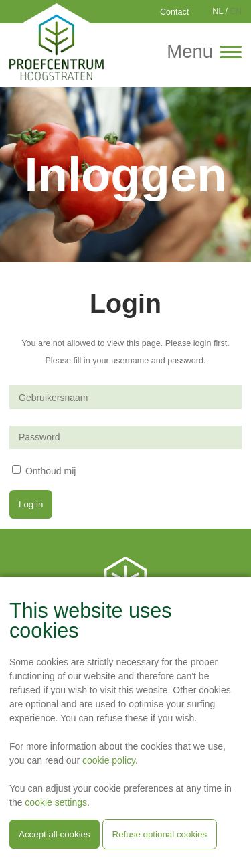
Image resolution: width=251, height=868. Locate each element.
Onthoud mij (51, 470)
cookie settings (56, 802)
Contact (174, 12)
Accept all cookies (55, 834)
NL (218, 11)
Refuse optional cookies (160, 834)
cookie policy (109, 760)
